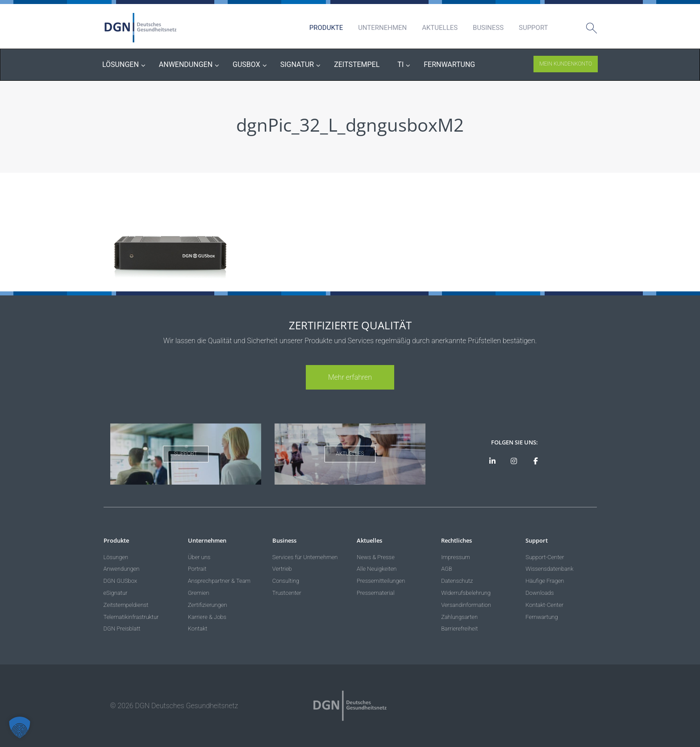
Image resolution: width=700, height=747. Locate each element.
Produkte (326, 28)
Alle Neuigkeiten (377, 569)
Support (533, 28)
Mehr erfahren (350, 377)
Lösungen (116, 557)
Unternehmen (382, 28)
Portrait (197, 569)
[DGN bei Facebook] (536, 461)
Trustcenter (287, 593)
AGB (447, 569)
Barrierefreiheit (459, 629)
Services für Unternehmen (305, 557)
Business (488, 28)
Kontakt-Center (544, 605)
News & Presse (376, 557)
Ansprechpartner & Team (219, 581)
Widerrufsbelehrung (466, 593)
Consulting (286, 581)
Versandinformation (466, 605)
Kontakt (198, 629)
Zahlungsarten (459, 617)
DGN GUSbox (120, 581)
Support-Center (545, 557)
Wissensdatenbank (549, 569)
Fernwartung (542, 617)
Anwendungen (122, 569)
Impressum (456, 557)
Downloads (540, 593)
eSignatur (116, 593)
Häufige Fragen (545, 581)
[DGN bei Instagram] (514, 461)
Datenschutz (457, 581)
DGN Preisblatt (122, 629)
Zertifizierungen (208, 605)
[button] (20, 727)
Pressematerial (375, 593)
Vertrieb (282, 569)
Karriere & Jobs (207, 617)
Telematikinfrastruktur (131, 617)
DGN (141, 28)
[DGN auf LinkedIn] (492, 461)
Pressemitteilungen (381, 581)
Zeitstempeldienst (126, 605)
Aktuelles (440, 28)
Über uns (199, 557)
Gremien (199, 593)
